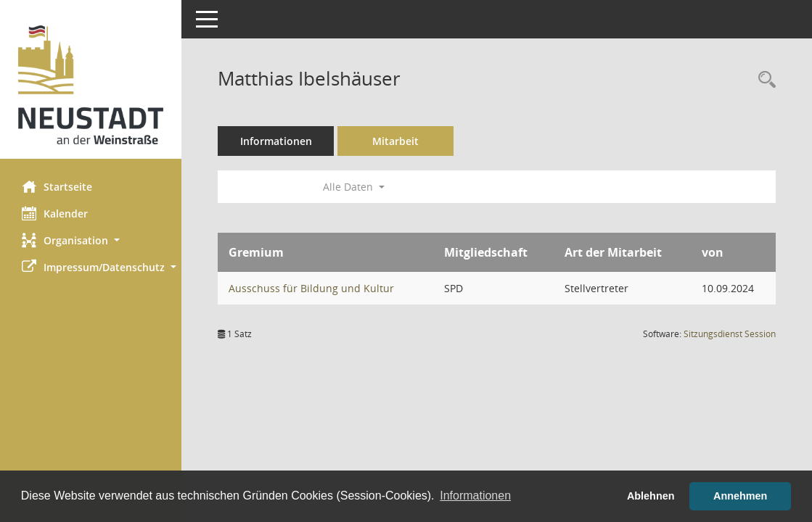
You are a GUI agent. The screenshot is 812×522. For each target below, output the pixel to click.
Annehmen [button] (740, 496)
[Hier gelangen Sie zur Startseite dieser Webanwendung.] (91, 85)
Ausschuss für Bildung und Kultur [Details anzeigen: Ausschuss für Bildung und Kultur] (311, 288)
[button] (91, 240)
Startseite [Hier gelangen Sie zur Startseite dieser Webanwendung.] (57, 186)
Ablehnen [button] (651, 496)
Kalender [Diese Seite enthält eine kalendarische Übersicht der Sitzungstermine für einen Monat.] (55, 213)
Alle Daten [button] (354, 187)
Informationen (276, 141)
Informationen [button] (475, 496)
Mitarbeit (395, 141)
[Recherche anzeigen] (763, 80)
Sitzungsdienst (730, 334)
